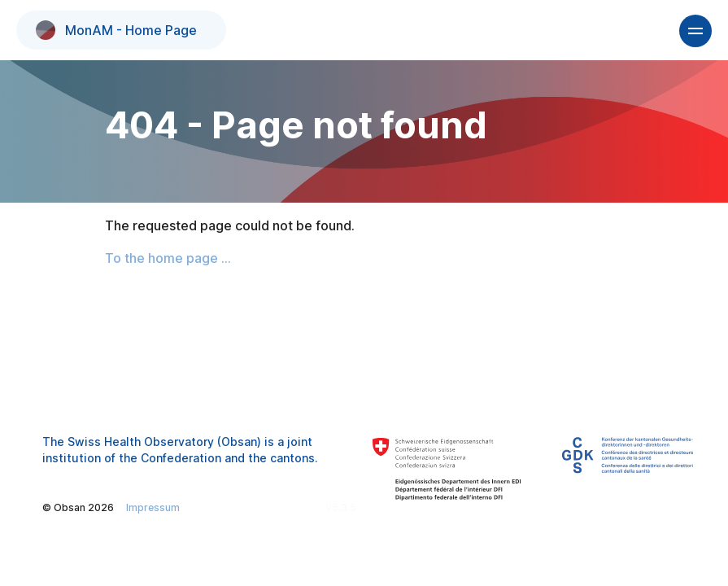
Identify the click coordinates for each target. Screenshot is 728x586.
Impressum (153, 507)
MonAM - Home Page (116, 30)
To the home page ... (168, 258)
